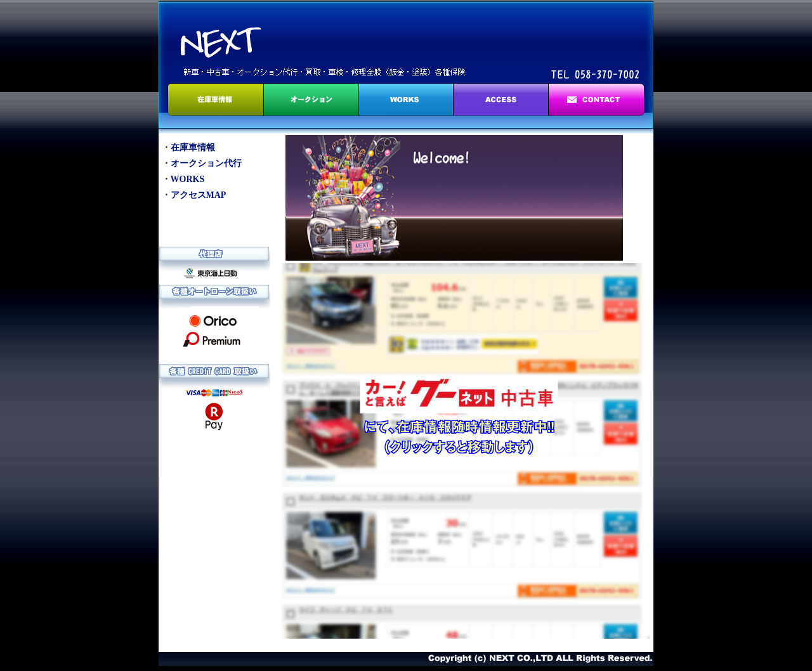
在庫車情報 (193, 147)
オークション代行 (206, 163)
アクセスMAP (199, 195)
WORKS (188, 179)
